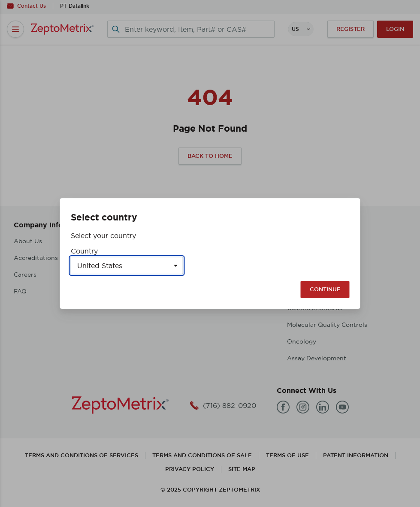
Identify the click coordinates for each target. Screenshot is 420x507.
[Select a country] (127, 266)
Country (84, 251)
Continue (325, 289)
